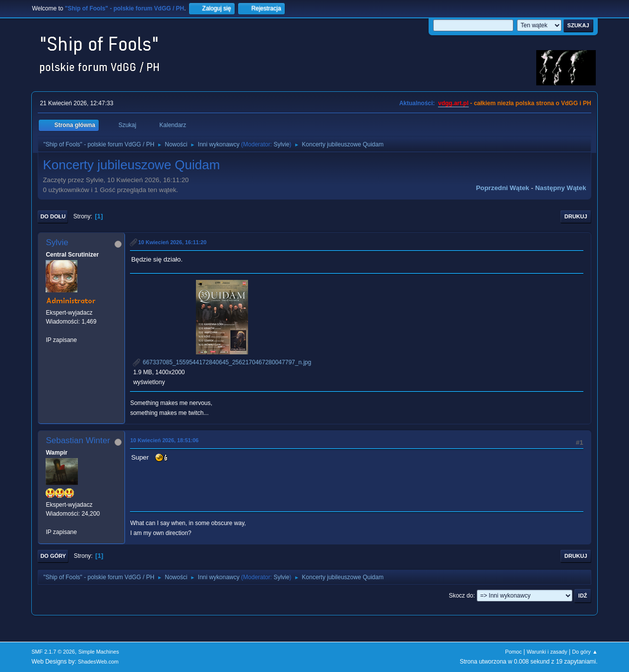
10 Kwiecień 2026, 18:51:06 (164, 440)
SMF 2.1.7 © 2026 (53, 652)
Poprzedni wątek (502, 188)
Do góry (53, 556)
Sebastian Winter (78, 440)
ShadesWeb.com (98, 662)
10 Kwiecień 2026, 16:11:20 (172, 242)
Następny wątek (561, 188)
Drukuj (576, 216)
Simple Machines (99, 652)
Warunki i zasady (547, 652)
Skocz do (461, 596)
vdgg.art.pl (453, 103)
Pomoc (513, 652)
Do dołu (53, 216)
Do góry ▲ (585, 652)
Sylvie (281, 144)
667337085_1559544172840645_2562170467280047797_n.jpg (222, 362)
